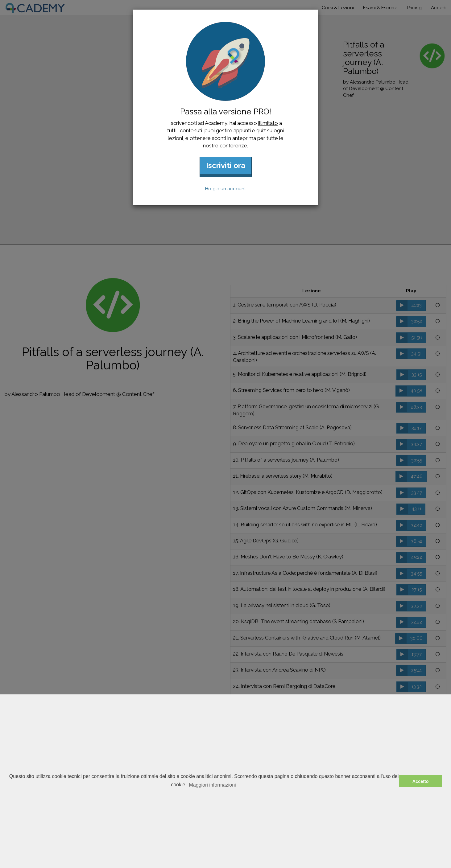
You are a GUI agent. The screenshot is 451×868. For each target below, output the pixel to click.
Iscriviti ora (226, 165)
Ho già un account (225, 189)
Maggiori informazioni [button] (213, 785)
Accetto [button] (421, 781)
